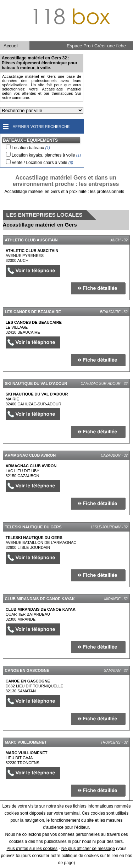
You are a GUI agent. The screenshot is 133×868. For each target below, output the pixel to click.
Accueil (11, 46)
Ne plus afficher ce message (88, 849)
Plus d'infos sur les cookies (32, 849)
